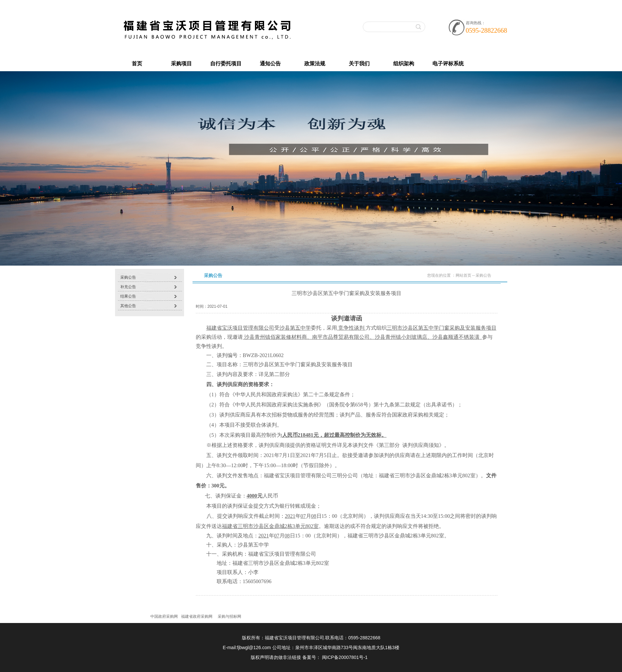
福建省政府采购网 (197, 616)
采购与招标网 (229, 616)
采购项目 (181, 64)
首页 (137, 64)
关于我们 (359, 64)
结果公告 (128, 296)
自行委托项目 (226, 64)
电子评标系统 (448, 64)
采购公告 (128, 277)
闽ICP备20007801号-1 (345, 657)
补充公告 (128, 287)
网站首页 (463, 275)
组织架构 (404, 64)
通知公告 (270, 64)
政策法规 (315, 64)
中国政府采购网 (164, 616)
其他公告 (128, 306)
